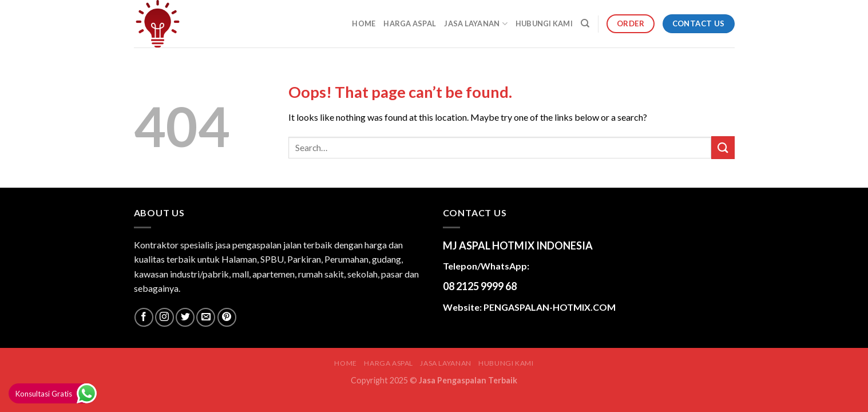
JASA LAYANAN (476, 24)
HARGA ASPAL (410, 23)
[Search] (585, 23)
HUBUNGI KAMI (544, 23)
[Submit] (723, 147)
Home (364, 23)
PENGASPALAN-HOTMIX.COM (550, 307)
